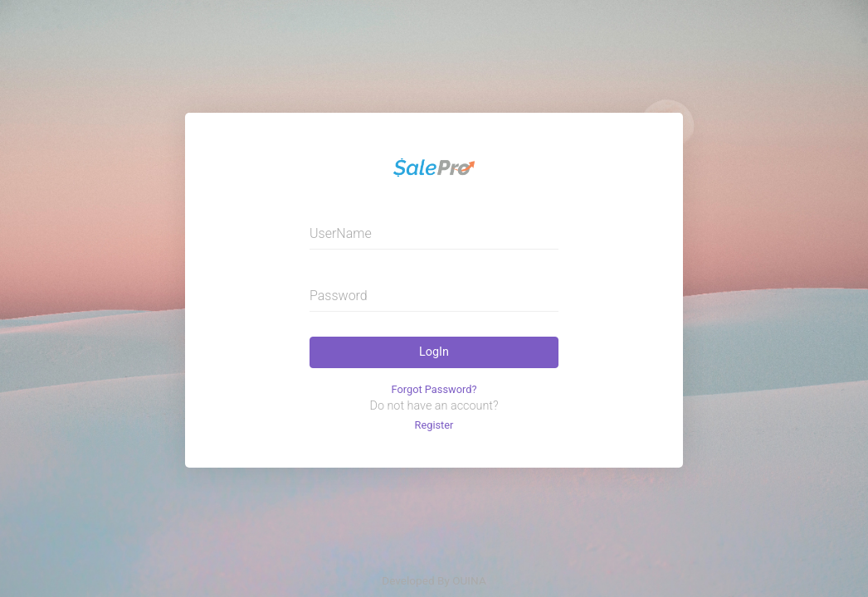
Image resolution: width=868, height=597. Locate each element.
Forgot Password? (434, 389)
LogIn (434, 352)
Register (434, 425)
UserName (341, 233)
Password (339, 296)
